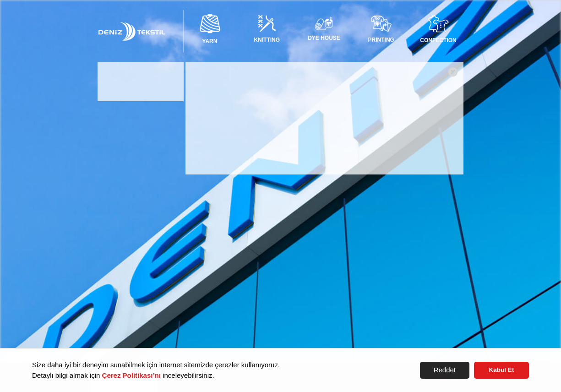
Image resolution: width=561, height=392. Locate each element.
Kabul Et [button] (502, 370)
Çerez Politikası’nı (131, 375)
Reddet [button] (445, 370)
